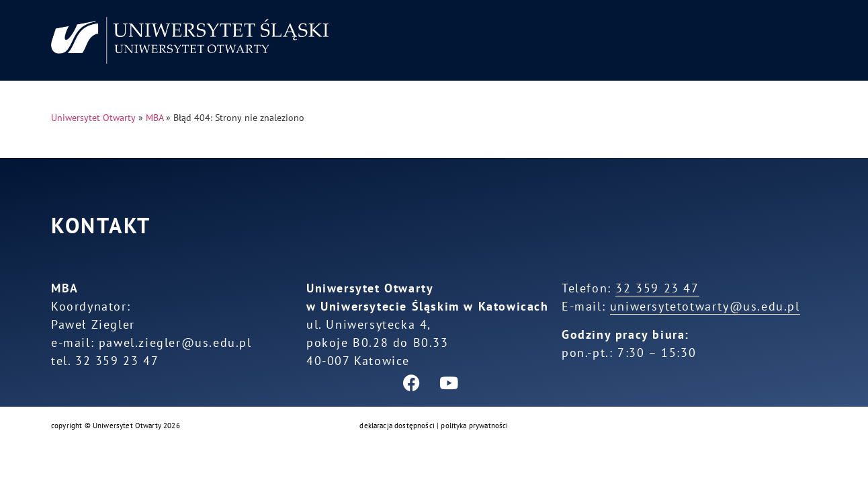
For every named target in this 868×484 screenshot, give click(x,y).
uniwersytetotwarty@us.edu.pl (705, 306)
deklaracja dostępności (397, 426)
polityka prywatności (474, 426)
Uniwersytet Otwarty (93, 118)
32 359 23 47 (657, 288)
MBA (155, 118)
